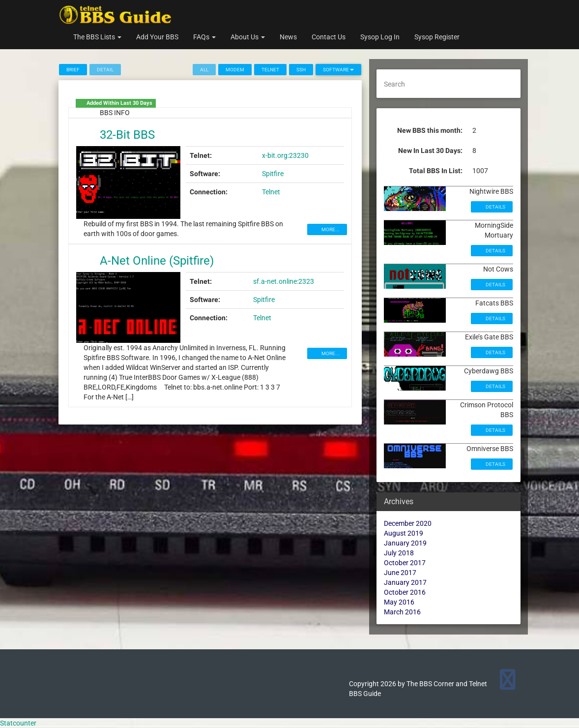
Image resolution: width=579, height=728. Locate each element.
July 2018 (399, 553)
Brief (73, 70)
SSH (301, 70)
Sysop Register (437, 37)
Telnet (270, 70)
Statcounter (18, 723)
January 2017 (405, 582)
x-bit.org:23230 (285, 155)
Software (338, 70)
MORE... (330, 229)
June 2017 (400, 573)
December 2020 (408, 523)
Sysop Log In (380, 37)
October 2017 (405, 563)
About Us (248, 37)
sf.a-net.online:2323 (284, 281)
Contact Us (329, 37)
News (288, 37)
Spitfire (273, 174)
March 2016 (402, 612)
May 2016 (399, 602)
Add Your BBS (157, 37)
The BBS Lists (97, 37)
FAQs (204, 37)
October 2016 (405, 592)
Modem (235, 70)
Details (495, 207)
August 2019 (404, 533)
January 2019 (405, 543)
